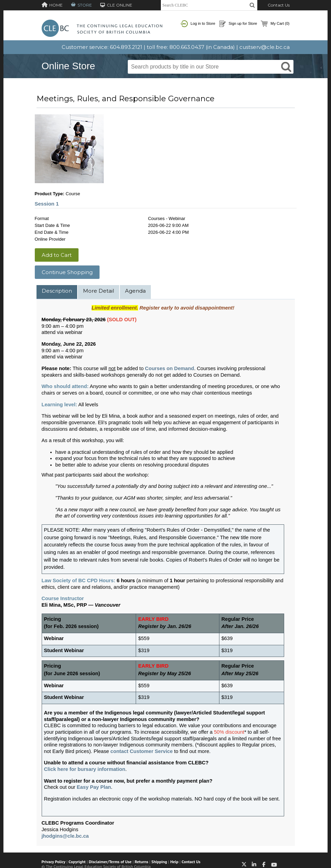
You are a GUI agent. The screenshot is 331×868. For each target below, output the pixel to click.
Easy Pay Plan (94, 787)
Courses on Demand (170, 368)
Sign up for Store (238, 24)
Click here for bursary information (85, 769)
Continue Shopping (67, 272)
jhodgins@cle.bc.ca (65, 836)
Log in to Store (198, 24)
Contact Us (279, 5)
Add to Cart (57, 255)
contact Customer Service (142, 751)
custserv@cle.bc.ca (265, 47)
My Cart (275, 24)
